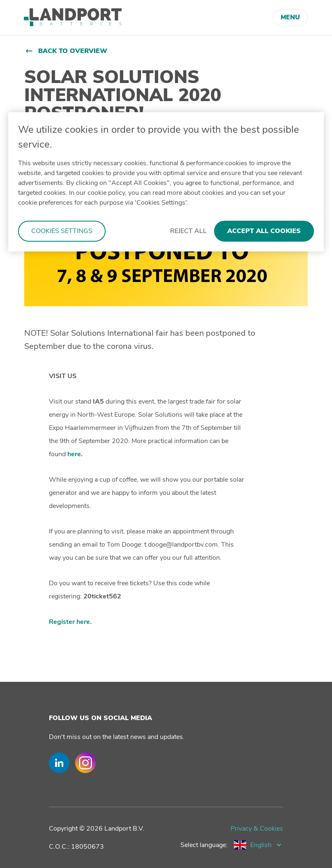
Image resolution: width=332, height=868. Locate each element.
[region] (166, 182)
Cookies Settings (62, 231)
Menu (290, 17)
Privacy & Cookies (257, 829)
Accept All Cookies (264, 231)
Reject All (188, 231)
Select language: (204, 845)
